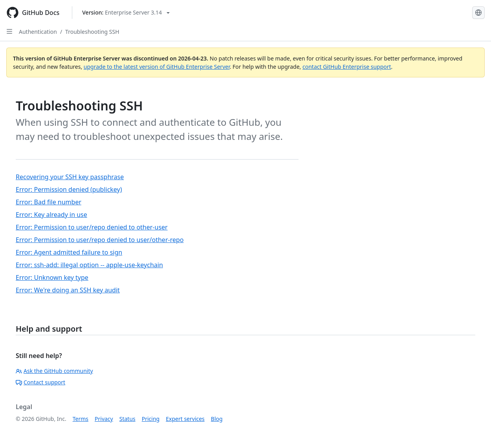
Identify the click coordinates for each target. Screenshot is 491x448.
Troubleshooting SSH (92, 32)
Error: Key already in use (51, 215)
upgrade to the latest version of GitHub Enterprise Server (157, 67)
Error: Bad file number (49, 202)
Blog (217, 419)
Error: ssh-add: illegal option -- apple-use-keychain (89, 265)
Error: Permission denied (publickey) (69, 189)
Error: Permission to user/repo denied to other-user (92, 227)
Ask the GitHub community (54, 371)
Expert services (185, 419)
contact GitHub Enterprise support (347, 67)
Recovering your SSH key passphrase (70, 177)
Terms (81, 419)
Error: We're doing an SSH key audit (68, 290)
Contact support (40, 382)
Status (127, 419)
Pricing (151, 419)
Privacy (104, 419)
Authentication (38, 32)
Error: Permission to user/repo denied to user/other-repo (100, 240)
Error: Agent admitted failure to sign (69, 252)
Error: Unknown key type (52, 277)
